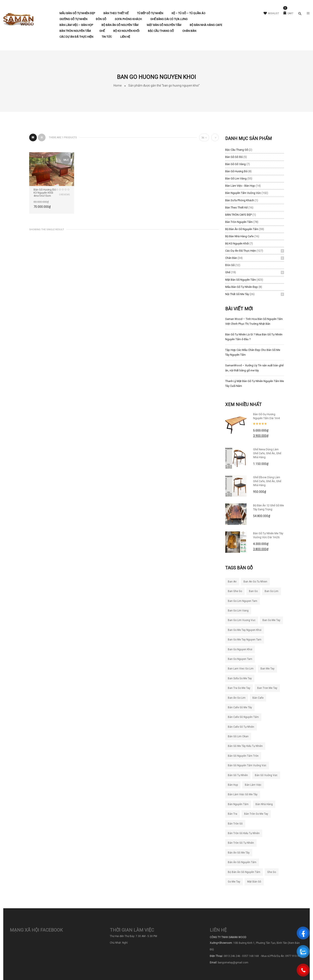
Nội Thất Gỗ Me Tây (237, 294)
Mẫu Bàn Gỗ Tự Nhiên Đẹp (242, 287)
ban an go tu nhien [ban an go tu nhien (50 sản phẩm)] (255, 582)
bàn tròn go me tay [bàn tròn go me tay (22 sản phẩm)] (256, 814)
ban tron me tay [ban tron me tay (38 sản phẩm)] (267, 688)
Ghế (228, 272)
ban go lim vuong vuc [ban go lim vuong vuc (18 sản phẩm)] (242, 620)
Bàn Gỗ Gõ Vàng (235, 164)
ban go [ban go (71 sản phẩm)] (253, 591)
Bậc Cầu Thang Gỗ (237, 150)
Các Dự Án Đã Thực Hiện (241, 251)
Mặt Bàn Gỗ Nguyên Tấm (241, 280)
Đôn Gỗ (230, 265)
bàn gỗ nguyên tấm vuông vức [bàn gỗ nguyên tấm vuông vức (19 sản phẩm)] (247, 765)
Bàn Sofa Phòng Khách (240, 200)
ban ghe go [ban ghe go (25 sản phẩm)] (235, 591)
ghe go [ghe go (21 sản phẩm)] (272, 872)
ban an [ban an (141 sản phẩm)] (232, 582)
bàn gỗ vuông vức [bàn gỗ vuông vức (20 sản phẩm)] (266, 775)
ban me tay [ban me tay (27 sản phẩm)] (267, 669)
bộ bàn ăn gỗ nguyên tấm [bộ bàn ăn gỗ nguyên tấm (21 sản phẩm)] (244, 872)
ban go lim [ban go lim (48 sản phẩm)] (272, 591)
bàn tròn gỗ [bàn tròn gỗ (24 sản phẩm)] (235, 824)
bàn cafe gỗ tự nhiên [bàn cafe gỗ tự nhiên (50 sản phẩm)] (241, 727)
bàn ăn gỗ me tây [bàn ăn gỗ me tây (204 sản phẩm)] (239, 853)
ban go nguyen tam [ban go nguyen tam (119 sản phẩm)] (240, 659)
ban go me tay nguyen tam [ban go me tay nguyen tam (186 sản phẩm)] (245, 640)
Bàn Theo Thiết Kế (236, 207)
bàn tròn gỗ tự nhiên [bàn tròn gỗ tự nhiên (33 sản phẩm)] (241, 843)
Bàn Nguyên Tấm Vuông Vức (243, 193)
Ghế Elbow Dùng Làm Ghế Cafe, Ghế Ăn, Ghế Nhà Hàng (267, 481)
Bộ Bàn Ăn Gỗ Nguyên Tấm (242, 229)
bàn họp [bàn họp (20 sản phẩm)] (233, 785)
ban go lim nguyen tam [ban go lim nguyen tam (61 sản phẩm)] (243, 601)
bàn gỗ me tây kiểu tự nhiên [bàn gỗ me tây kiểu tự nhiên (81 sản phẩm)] (245, 746)
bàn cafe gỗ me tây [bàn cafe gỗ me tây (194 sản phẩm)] (240, 707)
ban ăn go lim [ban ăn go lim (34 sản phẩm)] (237, 698)
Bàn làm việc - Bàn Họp (240, 186)
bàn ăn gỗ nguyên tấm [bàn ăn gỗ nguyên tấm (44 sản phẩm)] (242, 862)
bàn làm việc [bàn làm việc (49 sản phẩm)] (253, 785)
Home (118, 85)
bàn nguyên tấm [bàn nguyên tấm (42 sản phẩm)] (238, 804)
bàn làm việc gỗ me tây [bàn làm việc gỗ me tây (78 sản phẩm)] (243, 794)
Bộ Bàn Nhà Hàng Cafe (239, 236)
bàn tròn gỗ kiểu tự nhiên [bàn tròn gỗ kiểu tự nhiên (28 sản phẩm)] (244, 833)
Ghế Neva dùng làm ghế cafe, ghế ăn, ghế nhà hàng (267, 453)
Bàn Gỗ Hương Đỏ (236, 171)
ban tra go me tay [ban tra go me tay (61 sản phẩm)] (239, 688)
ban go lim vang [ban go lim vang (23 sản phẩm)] (238, 611)
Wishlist (271, 13)
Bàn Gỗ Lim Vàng (236, 178)
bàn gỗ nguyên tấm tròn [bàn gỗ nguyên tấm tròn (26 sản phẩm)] (243, 756)
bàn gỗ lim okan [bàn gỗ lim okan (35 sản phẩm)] (238, 736)
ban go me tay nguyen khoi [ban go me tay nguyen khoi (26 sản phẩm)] (245, 630)
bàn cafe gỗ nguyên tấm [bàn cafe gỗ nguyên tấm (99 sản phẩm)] (243, 717)
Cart (288, 13)
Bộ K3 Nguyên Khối (237, 243)
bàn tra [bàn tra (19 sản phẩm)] (233, 814)
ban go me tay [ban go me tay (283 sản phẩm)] (271, 620)
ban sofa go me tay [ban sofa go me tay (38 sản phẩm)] (240, 678)
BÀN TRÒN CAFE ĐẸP (239, 215)
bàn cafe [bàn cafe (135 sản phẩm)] (258, 698)
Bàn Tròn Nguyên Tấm (239, 222)
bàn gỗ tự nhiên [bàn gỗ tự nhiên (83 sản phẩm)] (238, 775)
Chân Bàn (231, 258)
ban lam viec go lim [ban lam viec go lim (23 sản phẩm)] (241, 669)
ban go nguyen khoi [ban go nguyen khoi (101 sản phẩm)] (240, 649)
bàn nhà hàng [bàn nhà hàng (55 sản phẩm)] (264, 804)
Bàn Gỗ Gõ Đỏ (234, 157)
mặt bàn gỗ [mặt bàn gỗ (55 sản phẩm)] (254, 882)
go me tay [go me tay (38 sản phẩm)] (234, 882)
